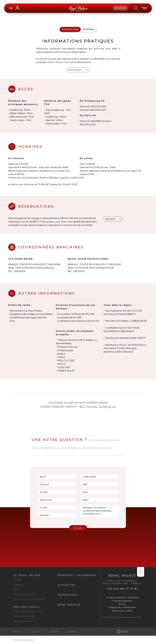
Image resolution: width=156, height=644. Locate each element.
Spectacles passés (23, 621)
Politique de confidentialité (122, 607)
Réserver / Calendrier (77, 575)
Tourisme (89, 29)
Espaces (18, 585)
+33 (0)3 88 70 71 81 (122, 589)
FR (11, 8)
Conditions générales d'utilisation (122, 597)
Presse (122, 604)
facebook (18, 632)
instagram (36, 632)
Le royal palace (27, 575)
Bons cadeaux (69, 605)
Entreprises (68, 595)
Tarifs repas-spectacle (25, 594)
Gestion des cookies (122, 611)
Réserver (120, 8)
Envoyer (78, 528)
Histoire (17, 580)
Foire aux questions (122, 601)
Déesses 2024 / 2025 (24, 616)
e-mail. (57, 222)
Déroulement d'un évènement (29, 599)
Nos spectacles (27, 607)
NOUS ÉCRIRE (78, 70)
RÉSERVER (113, 219)
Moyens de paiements (24, 640)
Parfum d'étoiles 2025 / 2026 (28, 612)
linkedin (54, 632)
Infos (16, 589)
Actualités (66, 585)
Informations (70, 29)
